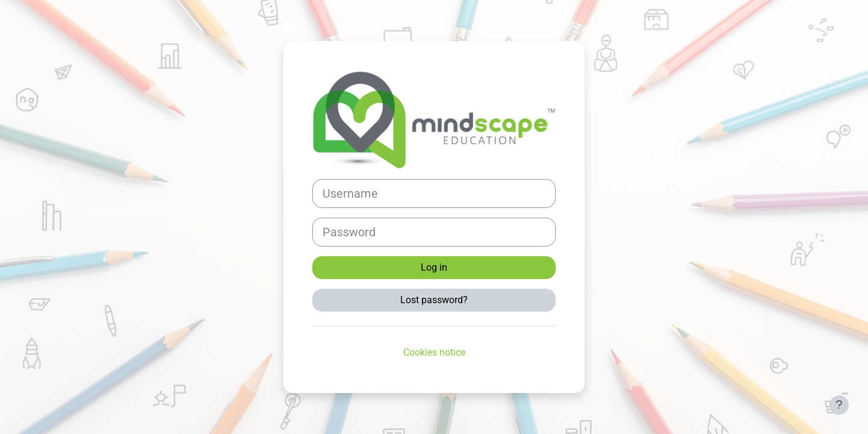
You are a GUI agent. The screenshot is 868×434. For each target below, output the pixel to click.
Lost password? (434, 300)
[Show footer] (839, 405)
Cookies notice (434, 352)
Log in (434, 267)
